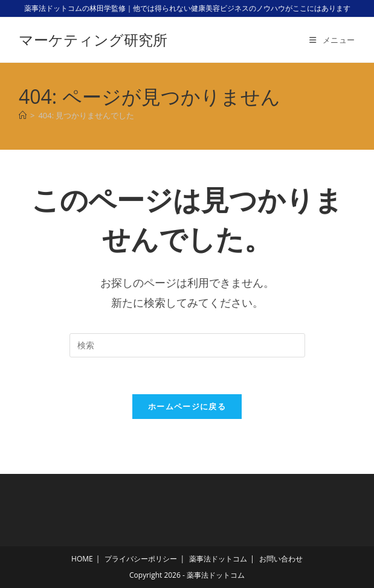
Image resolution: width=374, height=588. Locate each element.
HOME (82, 559)
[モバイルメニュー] (332, 40)
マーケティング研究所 (93, 40)
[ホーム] (23, 115)
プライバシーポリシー (141, 559)
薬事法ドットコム (218, 559)
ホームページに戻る (187, 406)
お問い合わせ (281, 559)
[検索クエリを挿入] (187, 345)
